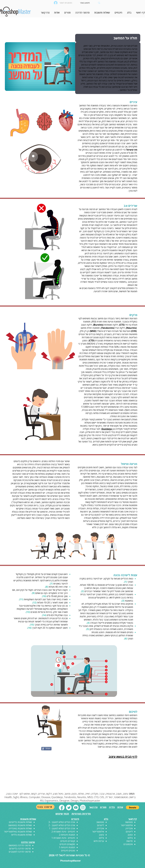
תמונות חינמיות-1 (67, 847)
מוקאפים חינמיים (67, 844)
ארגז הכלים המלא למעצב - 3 (62, 822)
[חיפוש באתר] (88, 3)
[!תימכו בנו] (45, 807)
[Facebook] (62, 808)
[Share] (46, 749)
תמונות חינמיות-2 (67, 835)
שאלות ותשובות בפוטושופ (20, 825)
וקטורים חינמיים (68, 841)
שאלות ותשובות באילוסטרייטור (18, 832)
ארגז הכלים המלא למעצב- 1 (62, 828)
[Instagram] (83, 808)
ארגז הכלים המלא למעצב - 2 (62, 825)
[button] (118, 13)
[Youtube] (76, 808)
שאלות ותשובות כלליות (22, 835)
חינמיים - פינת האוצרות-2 (63, 832)
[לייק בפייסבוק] (21, 750)
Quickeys (107, 429)
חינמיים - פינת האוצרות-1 (63, 838)
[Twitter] (69, 808)
